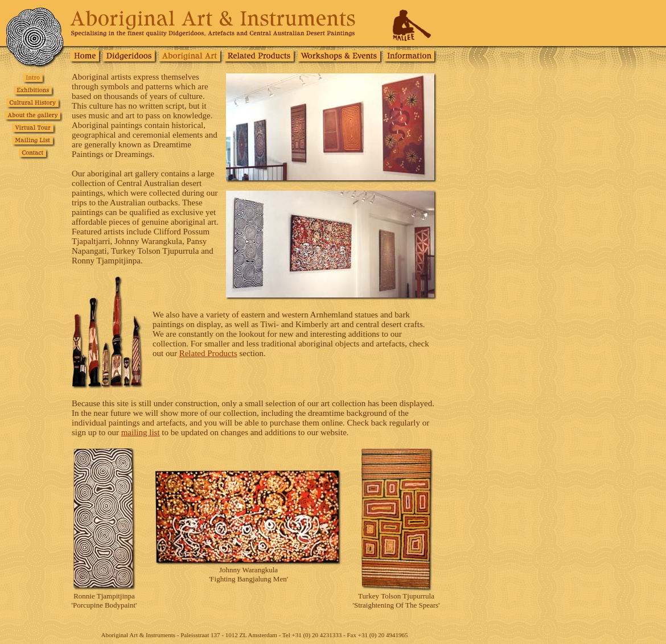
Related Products (208, 353)
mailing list (141, 432)
